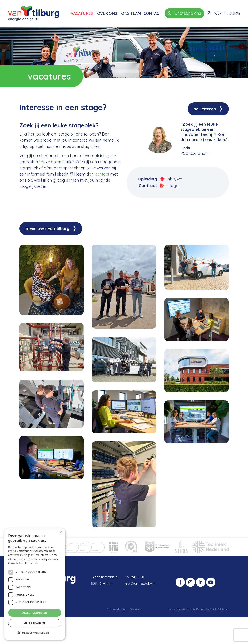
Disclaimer (136, 609)
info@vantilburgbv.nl (140, 584)
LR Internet (223, 609)
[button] (35, 633)
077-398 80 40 (135, 577)
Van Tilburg (224, 13)
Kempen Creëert (205, 609)
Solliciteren (205, 109)
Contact (152, 13)
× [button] (61, 533)
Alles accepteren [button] (35, 613)
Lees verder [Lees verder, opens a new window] (32, 563)
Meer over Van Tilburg (48, 228)
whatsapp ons (184, 13)
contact (102, 174)
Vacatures (82, 13)
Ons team (131, 13)
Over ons (107, 13)
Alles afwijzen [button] (35, 623)
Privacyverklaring (116, 609)
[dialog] (35, 584)
